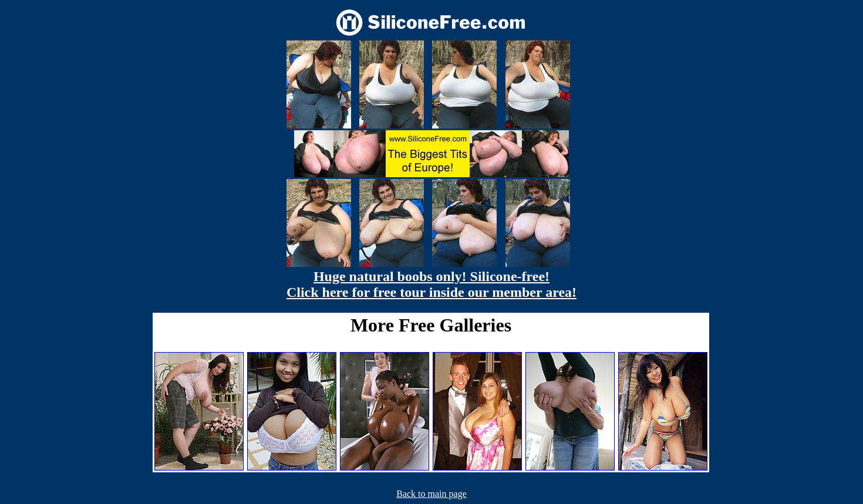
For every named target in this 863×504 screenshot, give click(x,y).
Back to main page (431, 494)
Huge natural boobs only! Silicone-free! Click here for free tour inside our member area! (431, 284)
